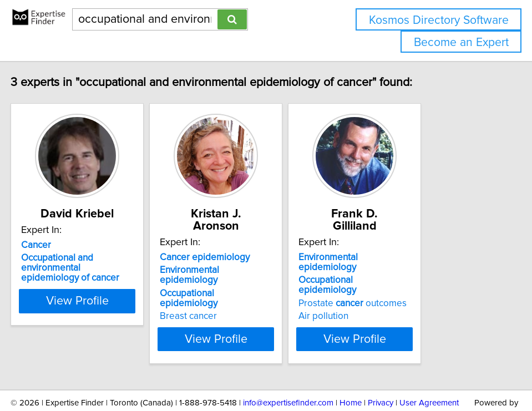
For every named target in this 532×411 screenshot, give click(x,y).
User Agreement (429, 371)
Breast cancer (222, 284)
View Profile (97, 307)
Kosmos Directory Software (439, 20)
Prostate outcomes (414, 271)
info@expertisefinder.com (288, 371)
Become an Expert (461, 42)
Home (351, 371)
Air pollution (385, 284)
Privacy (381, 371)
